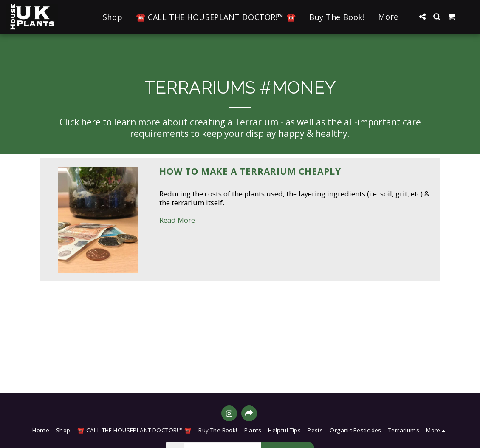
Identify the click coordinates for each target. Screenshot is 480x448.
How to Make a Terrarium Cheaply (250, 171)
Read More (177, 220)
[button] (422, 17)
